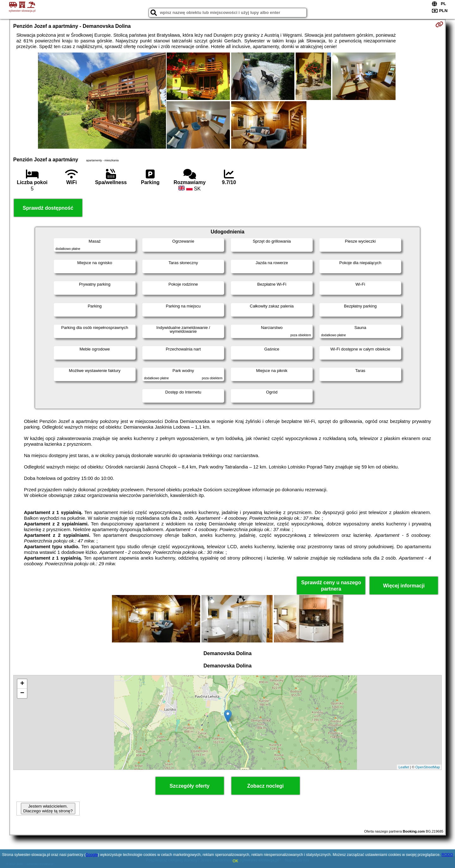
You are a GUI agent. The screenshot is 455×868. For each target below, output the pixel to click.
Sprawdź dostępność (48, 208)
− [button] (22, 693)
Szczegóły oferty (189, 786)
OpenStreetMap (428, 767)
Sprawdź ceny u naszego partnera (331, 586)
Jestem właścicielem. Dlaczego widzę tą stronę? (48, 809)
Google (92, 855)
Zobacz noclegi (266, 786)
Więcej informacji (404, 586)
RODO (447, 855)
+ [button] (22, 684)
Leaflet (404, 767)
